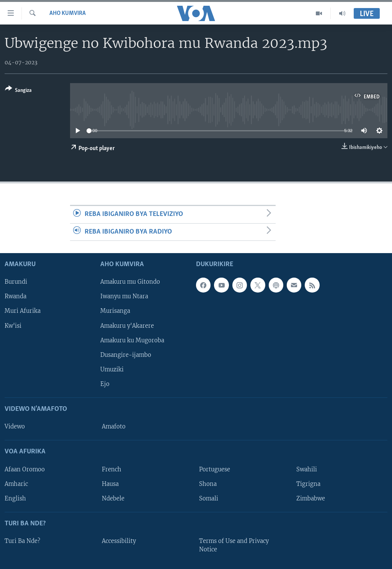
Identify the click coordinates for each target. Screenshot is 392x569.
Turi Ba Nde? (22, 541)
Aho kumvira (68, 13)
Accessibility (119, 541)
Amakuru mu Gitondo (130, 282)
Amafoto (114, 427)
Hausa (110, 484)
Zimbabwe (311, 499)
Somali (209, 499)
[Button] (18, 91)
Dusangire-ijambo (126, 355)
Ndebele (113, 499)
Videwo (15, 427)
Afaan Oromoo (25, 469)
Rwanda (16, 297)
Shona (208, 484)
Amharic (16, 484)
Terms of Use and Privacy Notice (234, 545)
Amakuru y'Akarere (127, 326)
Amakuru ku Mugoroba (132, 340)
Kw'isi (13, 326)
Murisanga (115, 311)
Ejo (105, 384)
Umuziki (112, 370)
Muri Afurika (23, 311)
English (15, 499)
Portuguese (215, 469)
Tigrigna (308, 484)
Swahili (307, 469)
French (112, 469)
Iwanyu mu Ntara (124, 297)
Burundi (16, 282)
